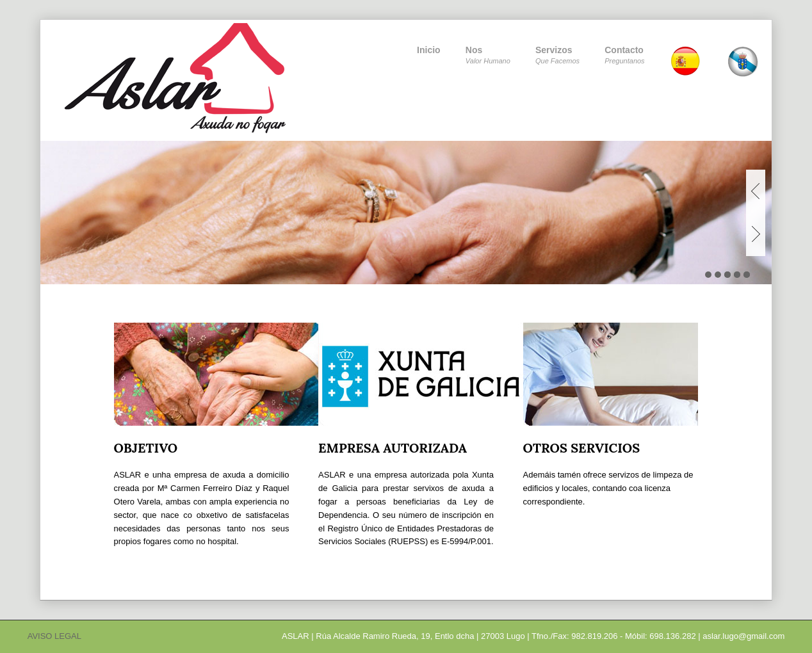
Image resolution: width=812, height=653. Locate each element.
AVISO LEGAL (54, 636)
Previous (756, 191)
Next (756, 234)
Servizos (557, 56)
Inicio (429, 50)
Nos (488, 56)
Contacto (624, 56)
